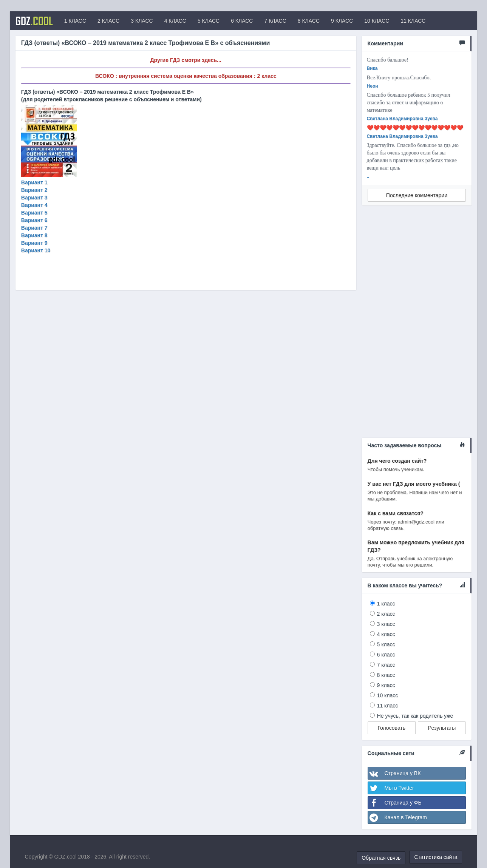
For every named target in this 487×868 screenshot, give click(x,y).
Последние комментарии (417, 195)
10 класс (388, 695)
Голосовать (391, 728)
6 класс (386, 655)
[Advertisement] (417, 324)
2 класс (386, 614)
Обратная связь (381, 858)
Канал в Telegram (397, 817)
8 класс (386, 675)
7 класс (386, 665)
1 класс (386, 604)
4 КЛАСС (175, 21)
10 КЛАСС (377, 21)
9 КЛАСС (342, 21)
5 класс (386, 644)
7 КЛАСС (275, 21)
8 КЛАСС (309, 21)
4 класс (386, 634)
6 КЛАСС (242, 21)
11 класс (388, 706)
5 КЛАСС (209, 21)
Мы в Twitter (391, 788)
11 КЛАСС (413, 21)
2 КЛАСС (108, 21)
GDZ (34, 21)
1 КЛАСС (75, 21)
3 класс (386, 624)
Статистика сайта (436, 857)
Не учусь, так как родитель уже (415, 716)
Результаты (442, 728)
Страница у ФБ (395, 803)
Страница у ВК (394, 773)
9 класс (386, 685)
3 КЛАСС (142, 21)
